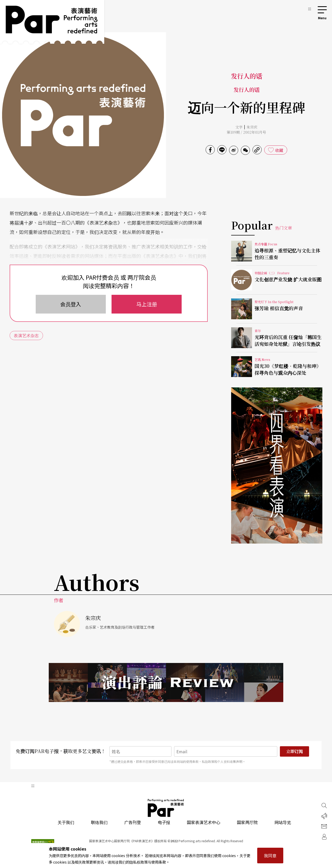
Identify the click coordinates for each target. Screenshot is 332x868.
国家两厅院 (247, 822)
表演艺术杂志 (26, 335)
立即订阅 (294, 751)
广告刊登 (133, 822)
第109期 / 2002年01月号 (246, 132)
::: (310, 8)
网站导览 (283, 822)
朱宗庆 (252, 127)
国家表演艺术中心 (204, 822)
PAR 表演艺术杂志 (166, 808)
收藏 (279, 150)
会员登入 (71, 304)
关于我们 (66, 822)
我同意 (270, 856)
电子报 (164, 822)
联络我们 (99, 822)
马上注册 (147, 304)
